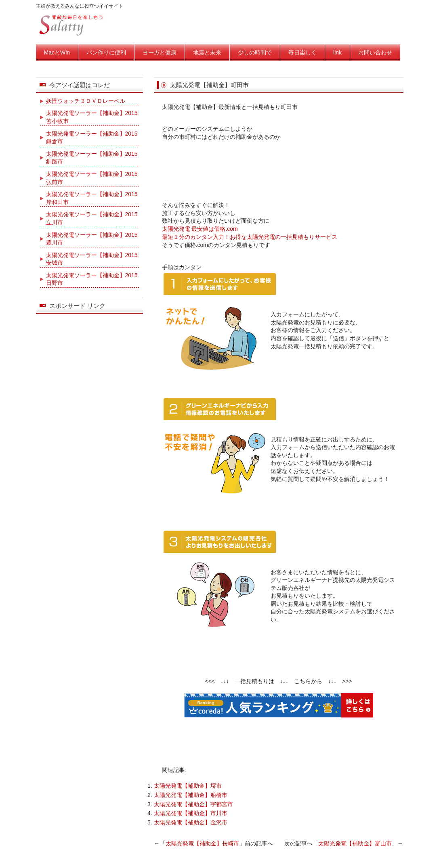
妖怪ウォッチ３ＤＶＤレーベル (86, 101)
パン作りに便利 (106, 52)
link (337, 52)
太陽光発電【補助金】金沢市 (191, 822)
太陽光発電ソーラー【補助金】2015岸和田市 (92, 198)
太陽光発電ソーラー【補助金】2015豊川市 (92, 239)
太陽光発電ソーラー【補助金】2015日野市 (92, 279)
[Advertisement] (279, 169)
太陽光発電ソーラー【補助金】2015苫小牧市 (92, 117)
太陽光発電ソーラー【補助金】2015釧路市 (92, 158)
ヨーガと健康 (160, 52)
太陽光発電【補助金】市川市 (191, 813)
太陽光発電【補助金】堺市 (188, 786)
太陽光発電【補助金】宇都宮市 (193, 804)
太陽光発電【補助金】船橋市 (191, 795)
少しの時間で (255, 52)
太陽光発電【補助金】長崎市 (202, 843)
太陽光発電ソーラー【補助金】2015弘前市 (92, 178)
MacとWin (57, 52)
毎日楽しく (302, 52)
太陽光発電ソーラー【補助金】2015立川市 (92, 218)
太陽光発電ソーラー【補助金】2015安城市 (92, 259)
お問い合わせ (375, 52)
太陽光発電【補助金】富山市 (355, 843)
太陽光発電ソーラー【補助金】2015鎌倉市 (92, 138)
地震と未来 (207, 52)
